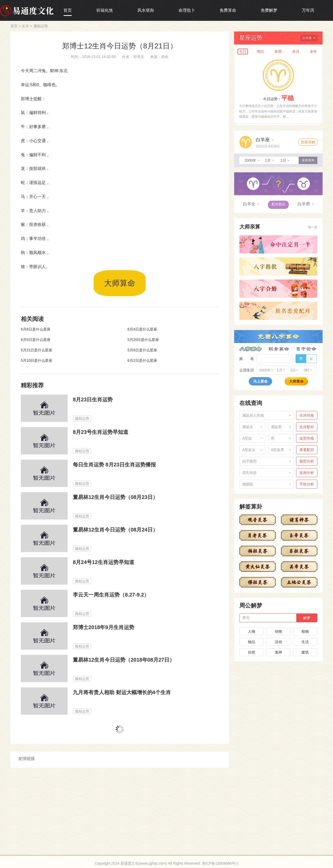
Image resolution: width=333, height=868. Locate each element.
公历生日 (247, 370)
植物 (305, 631)
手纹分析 (307, 484)
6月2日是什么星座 (142, 360)
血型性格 (307, 438)
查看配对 (307, 450)
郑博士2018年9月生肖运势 (104, 627)
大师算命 (120, 283)
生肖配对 (307, 427)
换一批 (313, 227)
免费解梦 (269, 10)
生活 (305, 642)
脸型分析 (307, 461)
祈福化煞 (105, 10)
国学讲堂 (90, 26)
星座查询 (308, 160)
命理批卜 (187, 10)
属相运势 (41, 26)
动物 (278, 631)
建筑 (305, 652)
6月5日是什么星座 (36, 340)
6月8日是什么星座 (36, 329)
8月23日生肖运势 (93, 400)
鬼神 (278, 652)
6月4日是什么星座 (142, 329)
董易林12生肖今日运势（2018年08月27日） (124, 660)
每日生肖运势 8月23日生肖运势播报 (114, 465)
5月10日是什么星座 (37, 360)
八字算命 (251, 349)
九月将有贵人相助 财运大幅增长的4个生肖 (122, 692)
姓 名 (247, 359)
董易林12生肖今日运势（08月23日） (115, 497)
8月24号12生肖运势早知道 (104, 562)
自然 (252, 652)
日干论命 (306, 349)
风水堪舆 (146, 10)
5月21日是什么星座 (37, 350)
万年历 (308, 10)
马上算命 (260, 381)
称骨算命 (279, 349)
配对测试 (278, 204)
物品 (252, 642)
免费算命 (228, 10)
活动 (278, 642)
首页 (68, 10)
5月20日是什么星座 (143, 340)
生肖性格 (307, 415)
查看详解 (308, 142)
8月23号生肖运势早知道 (101, 432)
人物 (252, 631)
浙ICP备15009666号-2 (220, 863)
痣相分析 (307, 473)
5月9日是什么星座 (142, 350)
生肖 (25, 26)
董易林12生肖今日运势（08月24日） (115, 530)
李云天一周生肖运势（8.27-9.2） (111, 595)
